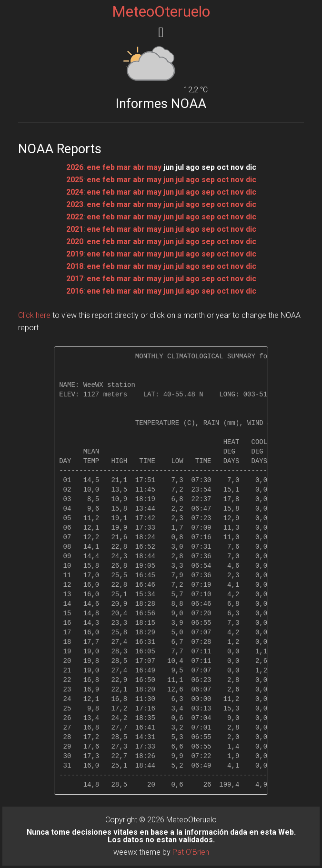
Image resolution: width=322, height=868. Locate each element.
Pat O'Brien (191, 852)
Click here (34, 315)
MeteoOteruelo (161, 11)
